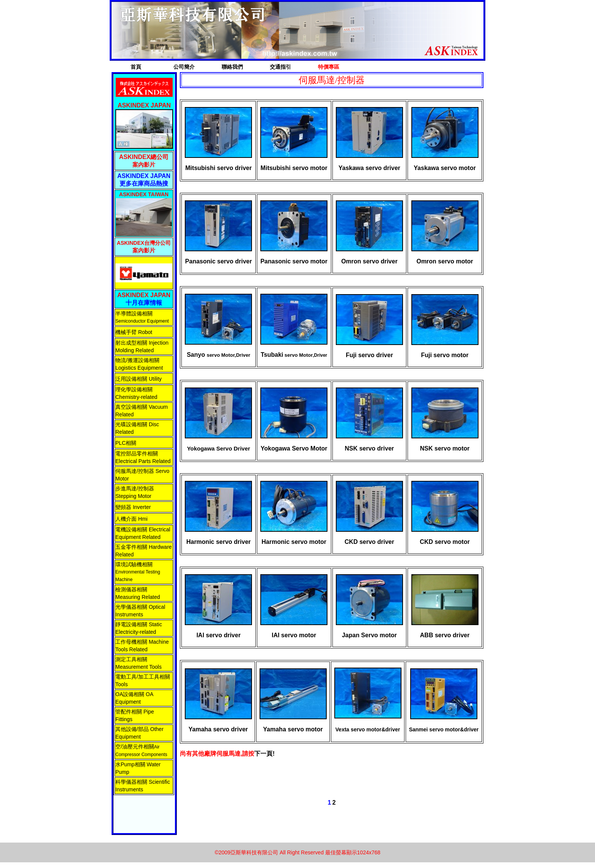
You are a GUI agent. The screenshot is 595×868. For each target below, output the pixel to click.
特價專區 (329, 67)
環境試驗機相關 (134, 564)
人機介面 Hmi (131, 519)
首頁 (136, 67)
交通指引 (280, 67)
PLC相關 (126, 443)
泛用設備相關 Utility (139, 379)
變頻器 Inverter (133, 507)
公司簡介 (184, 67)
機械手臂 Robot (134, 332)
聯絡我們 (232, 67)
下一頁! (264, 754)
